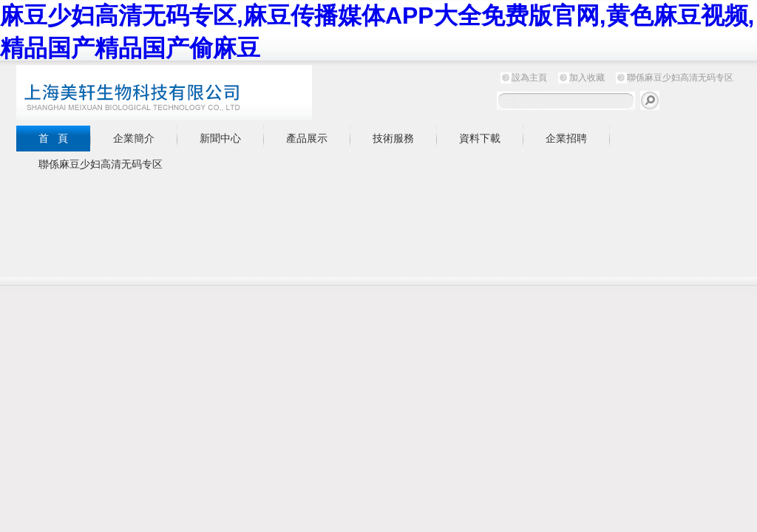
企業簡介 (134, 138)
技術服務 (393, 138)
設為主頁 (529, 78)
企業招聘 (566, 138)
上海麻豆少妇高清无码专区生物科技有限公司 (201, 93)
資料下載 (480, 138)
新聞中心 (220, 138)
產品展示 (307, 138)
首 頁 (53, 138)
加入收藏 (587, 78)
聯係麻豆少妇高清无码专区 (680, 78)
